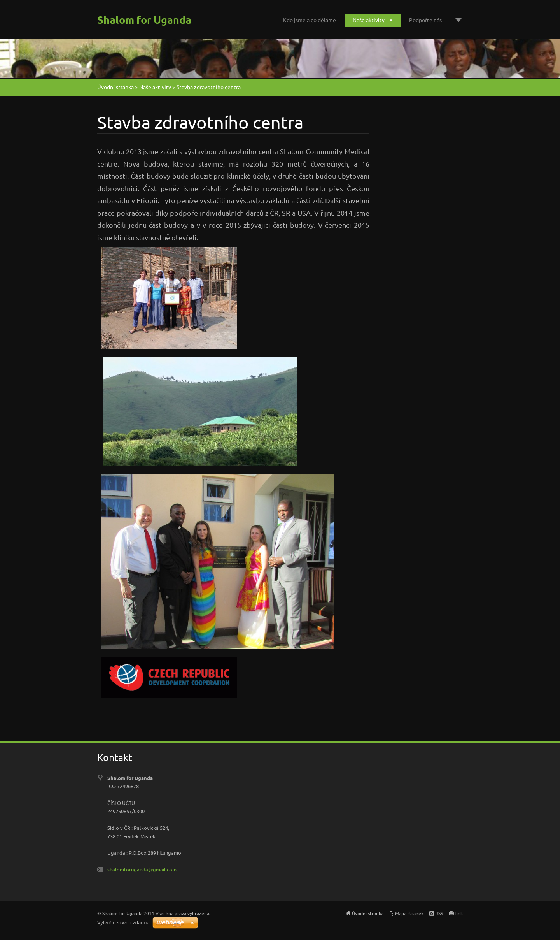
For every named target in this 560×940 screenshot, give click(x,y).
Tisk (459, 913)
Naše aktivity (369, 20)
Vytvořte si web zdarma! (124, 923)
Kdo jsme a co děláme (310, 20)
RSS (439, 913)
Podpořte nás (425, 20)
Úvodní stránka (115, 87)
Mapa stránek (409, 913)
